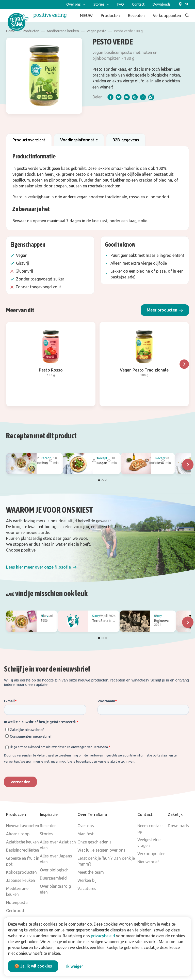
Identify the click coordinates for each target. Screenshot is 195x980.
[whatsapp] (151, 97)
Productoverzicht (29, 140)
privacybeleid (103, 936)
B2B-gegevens (126, 140)
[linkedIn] (143, 97)
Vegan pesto (96, 31)
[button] (165, 310)
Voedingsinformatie (79, 140)
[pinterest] (135, 97)
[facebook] (110, 97)
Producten (31, 31)
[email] (127, 97)
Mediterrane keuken (63, 31)
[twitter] (119, 97)
